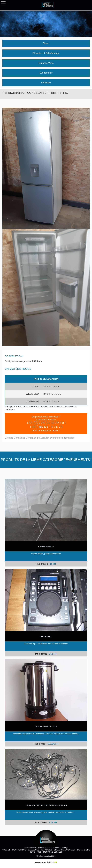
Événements (46, 73)
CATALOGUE (34, 850)
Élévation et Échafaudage (46, 53)
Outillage (46, 83)
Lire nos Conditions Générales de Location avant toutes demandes (40, 438)
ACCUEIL (6, 850)
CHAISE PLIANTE (46, 546)
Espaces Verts (46, 63)
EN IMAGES (47, 850)
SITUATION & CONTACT (65, 850)
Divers (46, 43)
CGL (39, 852)
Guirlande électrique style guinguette (46, 805)
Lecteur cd (46, 637)
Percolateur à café (46, 727)
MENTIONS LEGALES (53, 852)
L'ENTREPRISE (19, 850)
